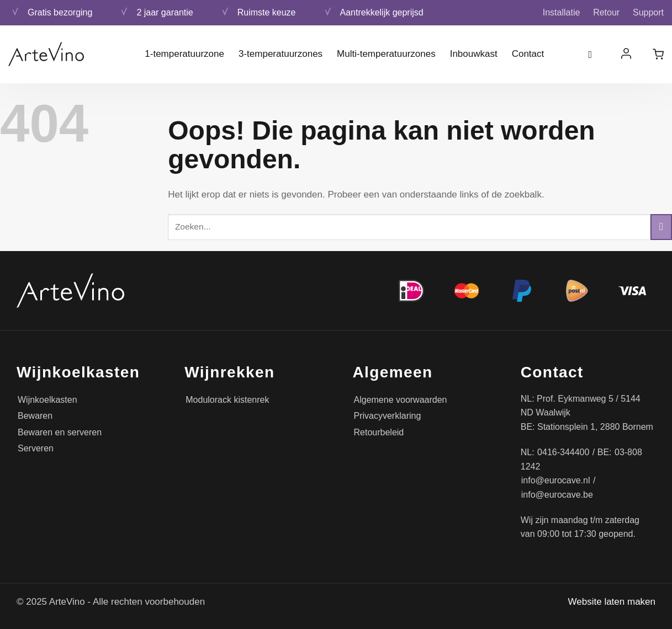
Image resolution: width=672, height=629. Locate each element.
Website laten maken (612, 602)
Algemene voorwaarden (401, 400)
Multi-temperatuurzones (386, 54)
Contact (528, 54)
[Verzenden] (661, 227)
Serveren (36, 448)
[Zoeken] (594, 54)
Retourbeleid (379, 432)
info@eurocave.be (557, 495)
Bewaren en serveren (60, 432)
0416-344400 (563, 452)
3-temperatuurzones (281, 54)
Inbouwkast (474, 54)
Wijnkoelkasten (47, 400)
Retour (606, 12)
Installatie (562, 12)
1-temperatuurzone (184, 54)
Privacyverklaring (388, 416)
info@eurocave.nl (556, 480)
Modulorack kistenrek (227, 400)
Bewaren (35, 416)
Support (648, 12)
